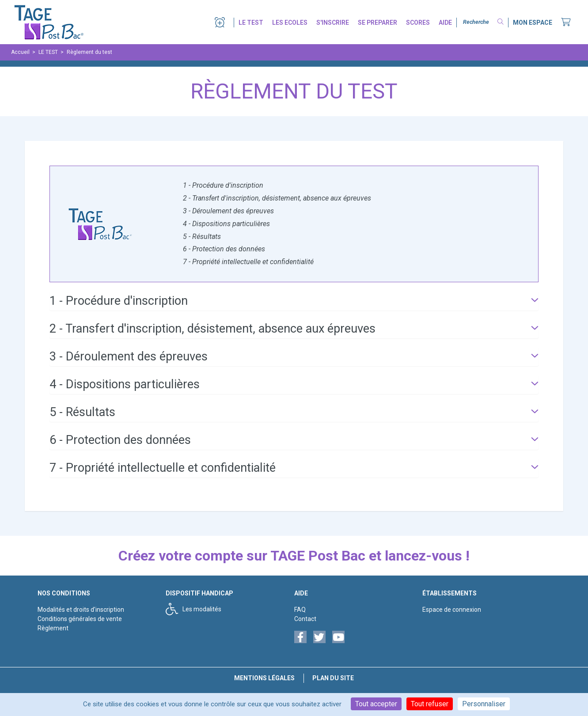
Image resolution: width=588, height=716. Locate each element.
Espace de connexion (452, 610)
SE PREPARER (377, 23)
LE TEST (251, 23)
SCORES (418, 23)
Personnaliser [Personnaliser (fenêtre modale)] (484, 704)
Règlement (53, 628)
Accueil (20, 52)
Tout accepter (376, 704)
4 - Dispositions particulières (226, 224)
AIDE (445, 23)
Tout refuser (430, 704)
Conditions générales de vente (80, 619)
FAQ (300, 610)
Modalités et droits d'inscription (81, 610)
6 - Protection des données (224, 249)
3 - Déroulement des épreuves (228, 211)
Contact (305, 619)
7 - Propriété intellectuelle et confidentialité (248, 262)
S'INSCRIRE (333, 23)
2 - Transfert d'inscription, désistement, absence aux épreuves (277, 198)
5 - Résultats (202, 237)
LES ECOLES (290, 23)
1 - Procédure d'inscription (223, 185)
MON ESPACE (533, 23)
